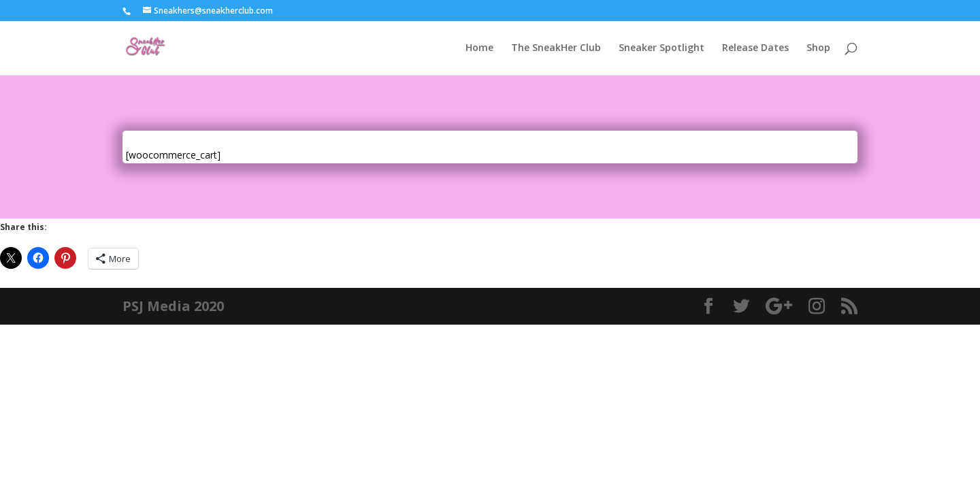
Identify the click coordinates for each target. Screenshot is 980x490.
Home (479, 48)
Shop (818, 48)
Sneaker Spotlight (661, 48)
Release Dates (755, 48)
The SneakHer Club (556, 48)
